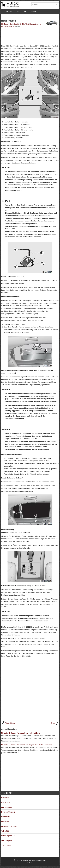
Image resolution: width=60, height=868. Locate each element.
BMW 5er (5, 798)
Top (25, 11)
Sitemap (33, 11)
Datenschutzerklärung (13, 17)
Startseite (8, 11)
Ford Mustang (7, 807)
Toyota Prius (6, 845)
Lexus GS (5, 821)
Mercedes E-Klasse (9, 826)
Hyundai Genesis (8, 812)
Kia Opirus (5, 24)
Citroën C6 (6, 802)
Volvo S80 (5, 831)
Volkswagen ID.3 (8, 836)
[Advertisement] (30, 36)
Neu (18, 11)
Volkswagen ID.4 (8, 840)
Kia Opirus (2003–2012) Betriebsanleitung (24, 24)
